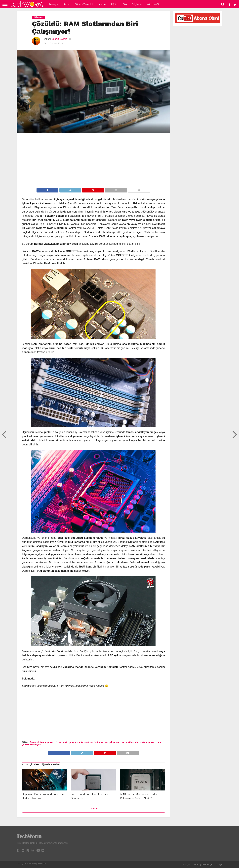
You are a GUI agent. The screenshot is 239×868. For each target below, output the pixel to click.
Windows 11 (153, 4)
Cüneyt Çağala (59, 39)
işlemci (85, 742)
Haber (66, 4)
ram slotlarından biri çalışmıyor (138, 742)
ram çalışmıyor (112, 742)
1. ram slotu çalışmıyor (42, 742)
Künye (219, 865)
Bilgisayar (137, 4)
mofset (94, 742)
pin (101, 742)
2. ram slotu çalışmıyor (68, 742)
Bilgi (125, 4)
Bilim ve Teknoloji (84, 4)
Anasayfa (54, 4)
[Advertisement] (93, 161)
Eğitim (115, 4)
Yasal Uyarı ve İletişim (203, 865)
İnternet (102, 4)
